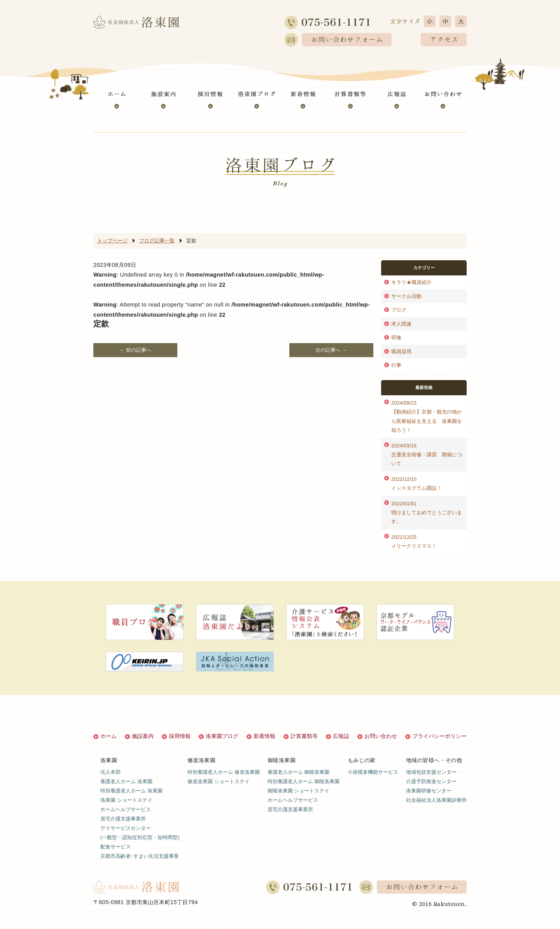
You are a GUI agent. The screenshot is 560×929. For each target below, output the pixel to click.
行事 (396, 365)
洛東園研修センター (429, 791)
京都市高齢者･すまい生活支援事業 (140, 856)
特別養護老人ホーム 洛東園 (131, 791)
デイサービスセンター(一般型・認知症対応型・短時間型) (140, 833)
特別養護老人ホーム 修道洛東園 (224, 772)
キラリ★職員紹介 (411, 282)
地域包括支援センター (431, 772)
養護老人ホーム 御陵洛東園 (299, 772)
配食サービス (115, 847)
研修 (396, 337)
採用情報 (180, 736)
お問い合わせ (381, 736)
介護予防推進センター (431, 781)
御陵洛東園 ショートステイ (299, 791)
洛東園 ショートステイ (126, 800)
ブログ (399, 310)
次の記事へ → (331, 350)
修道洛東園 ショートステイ (219, 781)
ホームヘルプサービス (126, 809)
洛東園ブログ (222, 736)
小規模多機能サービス (373, 772)
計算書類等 (304, 736)
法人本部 (110, 772)
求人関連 (401, 324)
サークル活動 (406, 296)
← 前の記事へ (135, 350)
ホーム (108, 736)
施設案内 (143, 736)
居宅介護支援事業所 (123, 819)
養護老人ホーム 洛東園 (126, 781)
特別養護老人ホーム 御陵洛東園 (304, 781)
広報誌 (341, 736)
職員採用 (401, 351)
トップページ (112, 241)
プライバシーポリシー (439, 736)
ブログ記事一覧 (157, 241)
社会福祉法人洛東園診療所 (436, 800)
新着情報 (264, 736)
